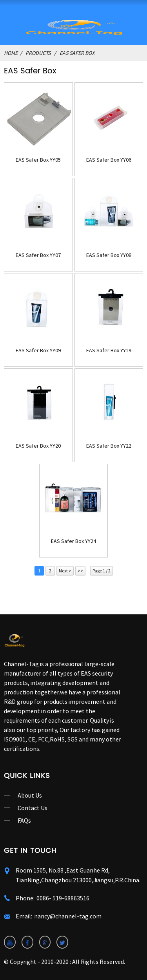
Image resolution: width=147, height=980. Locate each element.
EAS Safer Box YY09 (38, 351)
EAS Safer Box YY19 (109, 351)
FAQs (24, 820)
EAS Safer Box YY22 (109, 446)
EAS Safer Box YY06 (109, 160)
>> (80, 571)
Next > (65, 571)
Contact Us (33, 808)
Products (38, 53)
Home (11, 53)
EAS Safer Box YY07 (38, 255)
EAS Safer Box (77, 53)
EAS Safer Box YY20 (38, 446)
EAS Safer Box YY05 (38, 160)
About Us (30, 795)
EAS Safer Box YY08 (109, 255)
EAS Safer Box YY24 (73, 541)
